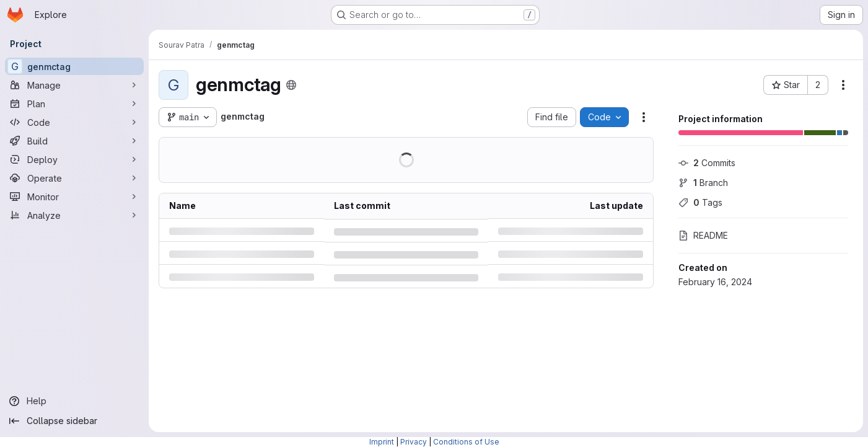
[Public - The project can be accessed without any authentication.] (291, 85)
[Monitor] (74, 197)
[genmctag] (74, 66)
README (703, 235)
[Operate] (74, 178)
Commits (707, 163)
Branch (703, 183)
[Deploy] (74, 159)
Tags (700, 202)
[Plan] (74, 104)
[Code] (74, 122)
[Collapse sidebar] (74, 421)
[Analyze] (74, 215)
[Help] (74, 401)
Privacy (414, 442)
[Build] (74, 141)
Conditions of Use (466, 442)
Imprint (382, 442)
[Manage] (74, 85)
